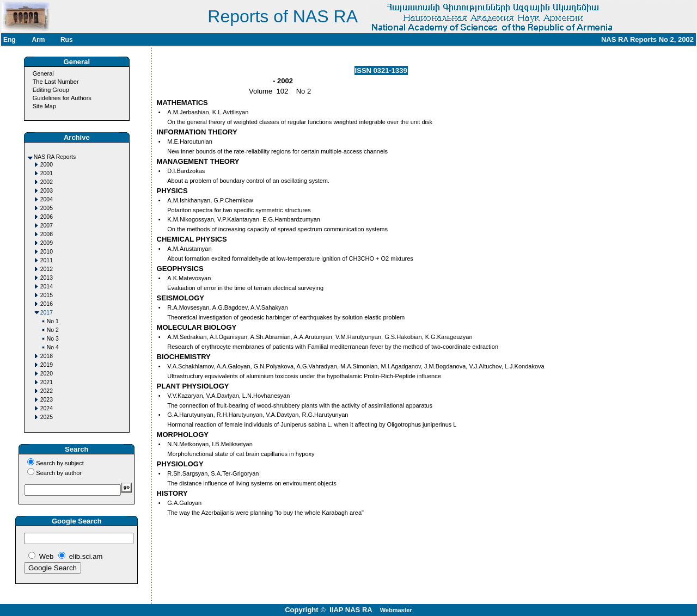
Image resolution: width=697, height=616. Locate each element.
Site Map (44, 106)
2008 (47, 234)
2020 (47, 374)
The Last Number (56, 82)
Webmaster (396, 610)
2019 (47, 365)
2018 (47, 356)
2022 (47, 391)
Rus (67, 40)
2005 (47, 208)
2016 (47, 304)
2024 (47, 408)
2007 (47, 226)
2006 (47, 217)
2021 (47, 382)
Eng (10, 40)
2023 (47, 400)
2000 (47, 165)
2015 (47, 295)
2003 (47, 191)
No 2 (53, 330)
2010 (47, 252)
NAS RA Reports (55, 157)
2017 (47, 313)
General (43, 73)
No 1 (53, 321)
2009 (47, 243)
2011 (47, 260)
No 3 (53, 339)
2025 (47, 417)
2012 (47, 269)
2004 (47, 199)
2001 (47, 173)
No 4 (53, 347)
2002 (47, 182)
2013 (47, 278)
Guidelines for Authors (62, 98)
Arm (38, 40)
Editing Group (51, 90)
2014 (47, 287)
